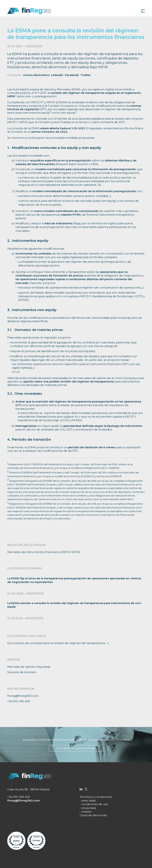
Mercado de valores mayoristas (29, 667)
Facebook (72, 75)
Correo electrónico (36, 75)
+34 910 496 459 (19, 701)
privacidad (89, 808)
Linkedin (57, 75)
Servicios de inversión (22, 672)
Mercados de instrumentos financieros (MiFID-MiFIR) (44, 552)
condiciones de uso (95, 804)
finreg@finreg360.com (23, 696)
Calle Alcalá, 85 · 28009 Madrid (28, 789)
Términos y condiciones (96, 797)
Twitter (86, 75)
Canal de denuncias (93, 815)
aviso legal (89, 800)
